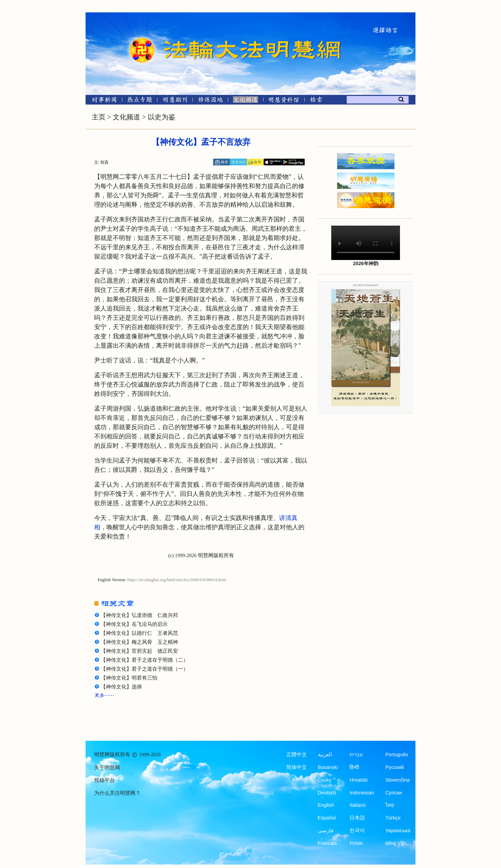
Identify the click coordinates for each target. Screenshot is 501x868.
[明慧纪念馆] (284, 101)
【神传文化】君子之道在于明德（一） (144, 669)
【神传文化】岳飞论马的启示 (134, 624)
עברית (356, 755)
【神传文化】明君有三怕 (129, 678)
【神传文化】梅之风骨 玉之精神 (139, 642)
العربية (325, 755)
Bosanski (328, 767)
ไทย (390, 805)
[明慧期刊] (175, 101)
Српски (393, 793)
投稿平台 (104, 780)
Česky (325, 780)
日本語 (357, 818)
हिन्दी (354, 767)
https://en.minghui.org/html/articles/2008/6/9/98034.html (177, 580)
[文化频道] (246, 101)
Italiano (358, 805)
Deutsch (327, 793)
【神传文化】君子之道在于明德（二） (144, 660)
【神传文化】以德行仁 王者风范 (139, 633)
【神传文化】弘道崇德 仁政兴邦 (139, 615)
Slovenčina (397, 780)
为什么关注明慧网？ (117, 793)
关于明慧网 (107, 768)
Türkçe (393, 818)
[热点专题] (140, 101)
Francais (327, 843)
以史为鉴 (162, 117)
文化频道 (126, 117)
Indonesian (362, 793)
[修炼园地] (210, 101)
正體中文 (297, 755)
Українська (398, 831)
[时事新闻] (102, 101)
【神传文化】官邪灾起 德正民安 (139, 651)
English (326, 805)
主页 (99, 117)
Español (327, 818)
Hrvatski (358, 780)
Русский (394, 767)
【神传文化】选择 (121, 687)
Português (397, 755)
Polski (356, 843)
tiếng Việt (396, 843)
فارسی (326, 831)
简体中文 (297, 767)
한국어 (357, 831)
